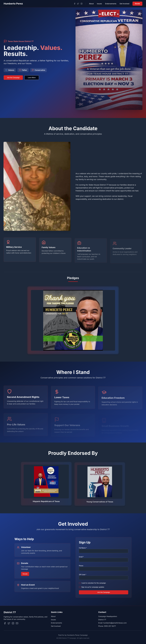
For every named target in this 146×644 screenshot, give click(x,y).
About (91, 4)
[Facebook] (75, 4)
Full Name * (83, 548)
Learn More (32, 78)
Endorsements (111, 4)
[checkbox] (80, 583)
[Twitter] (78, 4)
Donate (137, 4)
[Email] (17, 623)
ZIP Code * (83, 575)
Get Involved (124, 4)
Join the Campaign (13, 78)
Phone (82, 566)
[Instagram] (82, 4)
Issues (99, 4)
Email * (82, 557)
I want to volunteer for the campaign (94, 583)
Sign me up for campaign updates (93, 587)
